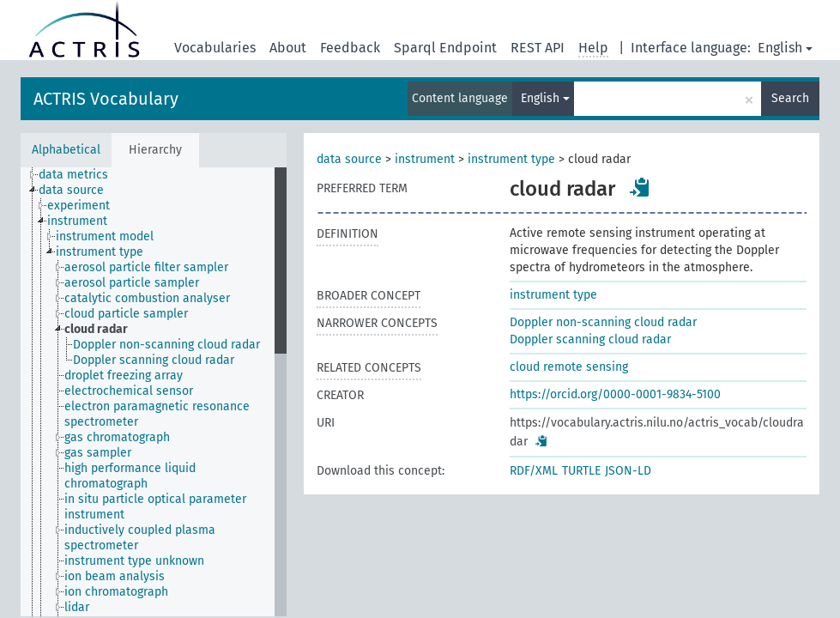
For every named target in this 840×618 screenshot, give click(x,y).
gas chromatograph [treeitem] (117, 437)
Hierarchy (155, 150)
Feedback (350, 48)
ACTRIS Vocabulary (106, 99)
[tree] (154, 392)
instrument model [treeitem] (105, 236)
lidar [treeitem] (77, 607)
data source (349, 159)
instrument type (511, 159)
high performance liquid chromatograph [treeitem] (130, 476)
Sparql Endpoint (445, 48)
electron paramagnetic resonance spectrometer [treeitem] (157, 414)
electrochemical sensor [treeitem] (129, 391)
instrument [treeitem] (77, 221)
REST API (538, 48)
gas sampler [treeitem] (98, 453)
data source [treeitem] (71, 190)
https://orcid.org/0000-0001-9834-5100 (615, 394)
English (785, 48)
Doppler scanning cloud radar (590, 339)
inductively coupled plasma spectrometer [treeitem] (140, 538)
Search (790, 98)
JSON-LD (628, 471)
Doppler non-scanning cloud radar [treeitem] (166, 345)
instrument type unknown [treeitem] (134, 561)
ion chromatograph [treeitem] (116, 592)
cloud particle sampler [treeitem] (126, 314)
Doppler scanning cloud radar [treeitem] (154, 360)
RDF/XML (534, 471)
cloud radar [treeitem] (96, 329)
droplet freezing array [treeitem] (124, 376)
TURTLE (581, 471)
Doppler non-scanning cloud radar (603, 322)
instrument (425, 159)
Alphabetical (66, 150)
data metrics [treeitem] (73, 175)
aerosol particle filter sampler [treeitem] (146, 267)
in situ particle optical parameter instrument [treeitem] (155, 507)
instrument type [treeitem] (100, 252)
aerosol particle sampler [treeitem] (132, 283)
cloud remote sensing (569, 367)
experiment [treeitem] (79, 206)
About (288, 48)
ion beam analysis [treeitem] (115, 576)
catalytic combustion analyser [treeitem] (147, 298)
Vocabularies (215, 48)
